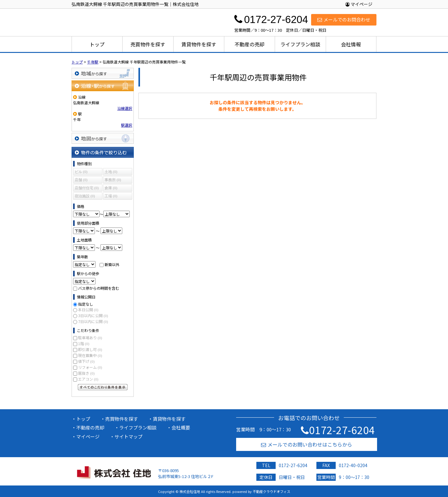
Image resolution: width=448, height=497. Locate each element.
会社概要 (181, 427)
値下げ (86, 361)
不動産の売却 (250, 44)
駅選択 (127, 125)
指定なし (86, 304)
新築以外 (112, 264)
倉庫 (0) (111, 188)
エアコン (88, 379)
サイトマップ (128, 436)
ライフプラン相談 (300, 44)
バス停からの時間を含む (99, 288)
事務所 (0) (113, 180)
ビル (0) (81, 172)
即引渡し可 (90, 349)
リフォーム (90, 367)
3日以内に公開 (93, 315)
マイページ (359, 4)
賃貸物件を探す (199, 44)
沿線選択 (125, 108)
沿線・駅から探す (103, 86)
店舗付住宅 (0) (87, 188)
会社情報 (351, 44)
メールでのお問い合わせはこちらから (307, 444)
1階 (84, 343)
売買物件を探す (148, 44)
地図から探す (103, 138)
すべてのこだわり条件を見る (103, 387)
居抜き (86, 373)
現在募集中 (90, 355)
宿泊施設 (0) (85, 196)
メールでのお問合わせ (344, 19)
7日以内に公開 (93, 321)
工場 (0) (111, 196)
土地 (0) (111, 172)
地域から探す (103, 73)
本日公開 (88, 309)
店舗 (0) (81, 180)
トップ (97, 44)
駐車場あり (90, 338)
